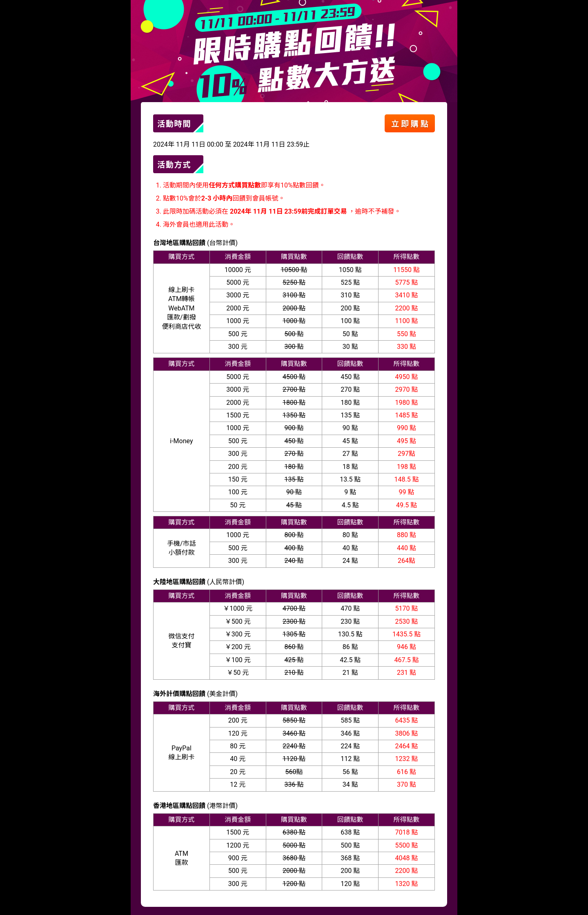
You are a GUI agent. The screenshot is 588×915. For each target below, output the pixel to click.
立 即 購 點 (410, 124)
